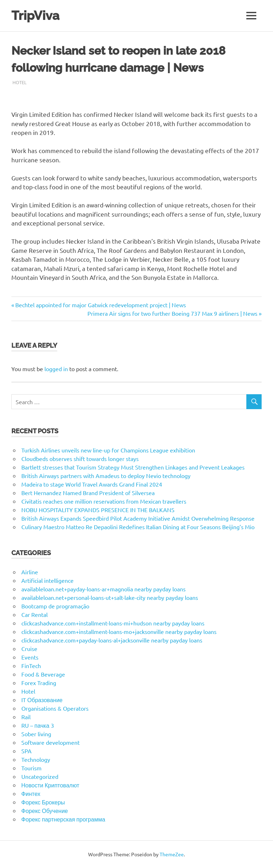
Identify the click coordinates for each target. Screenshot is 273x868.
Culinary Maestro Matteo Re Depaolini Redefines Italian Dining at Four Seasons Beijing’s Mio (138, 527)
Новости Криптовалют (50, 785)
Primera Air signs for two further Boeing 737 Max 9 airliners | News (172, 313)
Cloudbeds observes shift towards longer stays (80, 459)
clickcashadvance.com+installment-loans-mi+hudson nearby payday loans (113, 623)
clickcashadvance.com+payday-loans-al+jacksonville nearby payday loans (112, 640)
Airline (30, 572)
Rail (26, 717)
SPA (26, 751)
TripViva (35, 15)
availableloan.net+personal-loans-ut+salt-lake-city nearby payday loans (110, 597)
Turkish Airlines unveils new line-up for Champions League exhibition (108, 450)
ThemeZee (172, 854)
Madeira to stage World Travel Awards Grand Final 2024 (92, 484)
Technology (36, 759)
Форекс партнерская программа (63, 819)
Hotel (20, 82)
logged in (56, 369)
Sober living (36, 734)
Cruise (29, 649)
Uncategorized (40, 776)
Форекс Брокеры (43, 802)
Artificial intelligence (47, 580)
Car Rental (34, 614)
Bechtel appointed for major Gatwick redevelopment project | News (100, 305)
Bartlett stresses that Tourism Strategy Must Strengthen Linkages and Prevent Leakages (133, 467)
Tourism (31, 768)
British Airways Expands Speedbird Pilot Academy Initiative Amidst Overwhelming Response (138, 518)
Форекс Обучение (45, 810)
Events (30, 657)
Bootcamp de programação (55, 606)
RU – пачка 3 (38, 725)
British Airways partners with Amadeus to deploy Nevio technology (106, 476)
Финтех (31, 793)
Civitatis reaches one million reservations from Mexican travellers (104, 501)
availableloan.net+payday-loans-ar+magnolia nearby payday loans (103, 589)
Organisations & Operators (55, 708)
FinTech (31, 666)
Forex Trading (39, 683)
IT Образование (42, 700)
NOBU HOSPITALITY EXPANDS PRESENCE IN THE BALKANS (98, 510)
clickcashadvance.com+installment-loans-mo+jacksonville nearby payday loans (119, 631)
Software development (50, 742)
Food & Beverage (43, 674)
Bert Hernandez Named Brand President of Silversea (88, 493)
